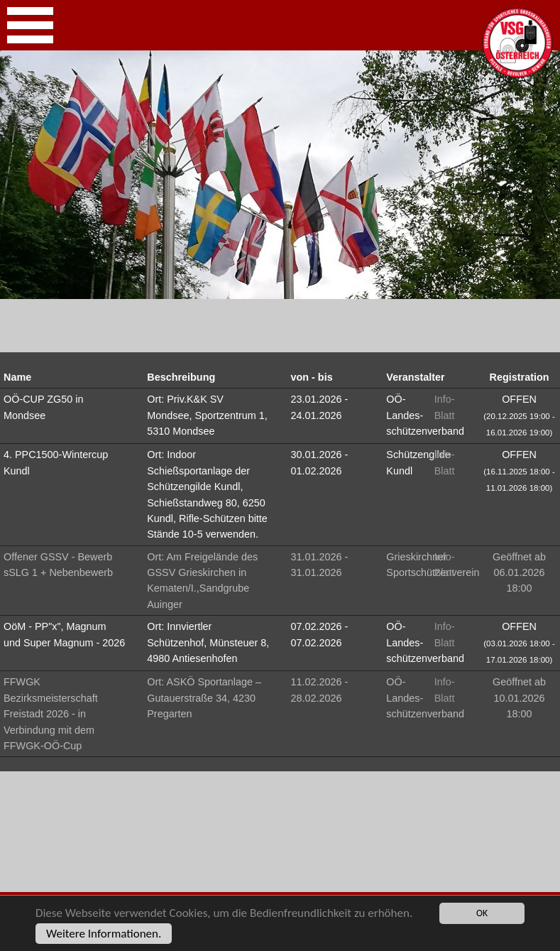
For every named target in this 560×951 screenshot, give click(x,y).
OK (482, 913)
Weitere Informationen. (104, 934)
